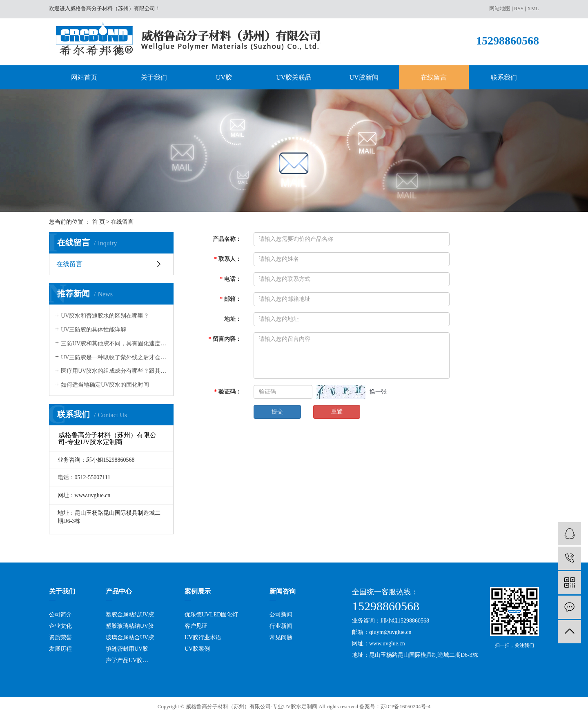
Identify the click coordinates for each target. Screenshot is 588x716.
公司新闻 (281, 615)
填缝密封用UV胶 (127, 649)
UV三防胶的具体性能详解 (94, 330)
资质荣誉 (60, 637)
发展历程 (60, 649)
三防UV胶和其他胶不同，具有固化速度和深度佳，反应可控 (114, 344)
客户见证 (196, 626)
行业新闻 (281, 626)
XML (533, 8)
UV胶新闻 (364, 77)
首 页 (98, 222)
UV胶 (224, 77)
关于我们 (154, 77)
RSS (519, 8)
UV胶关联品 (294, 77)
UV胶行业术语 (203, 637)
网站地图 (500, 8)
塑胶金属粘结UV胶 (130, 615)
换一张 (378, 392)
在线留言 (434, 77)
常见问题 (281, 637)
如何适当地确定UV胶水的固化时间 (105, 385)
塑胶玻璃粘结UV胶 (130, 626)
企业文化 (60, 626)
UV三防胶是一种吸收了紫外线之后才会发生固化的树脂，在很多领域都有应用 (114, 357)
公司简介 (60, 615)
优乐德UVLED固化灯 (211, 615)
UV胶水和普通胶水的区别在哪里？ (105, 316)
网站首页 (84, 77)
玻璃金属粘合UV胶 (130, 637)
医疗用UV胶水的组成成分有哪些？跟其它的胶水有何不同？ (114, 371)
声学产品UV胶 (124, 660)
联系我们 (504, 77)
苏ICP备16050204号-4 (405, 706)
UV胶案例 (197, 649)
